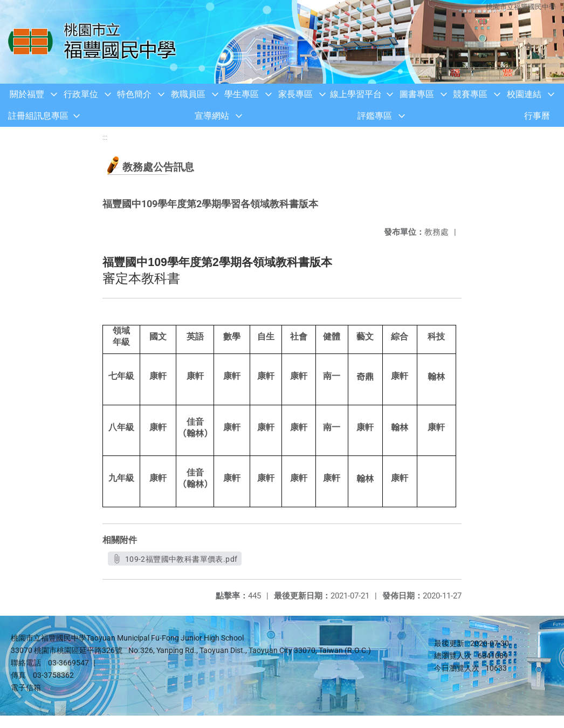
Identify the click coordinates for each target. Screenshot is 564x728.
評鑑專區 (375, 116)
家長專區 (295, 94)
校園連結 (524, 94)
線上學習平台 (356, 94)
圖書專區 (417, 94)
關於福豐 (27, 94)
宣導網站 (212, 116)
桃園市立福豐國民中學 (521, 7)
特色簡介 (134, 94)
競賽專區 (470, 94)
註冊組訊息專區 (38, 116)
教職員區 (188, 94)
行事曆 (537, 116)
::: (105, 137)
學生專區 (242, 94)
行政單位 (81, 94)
